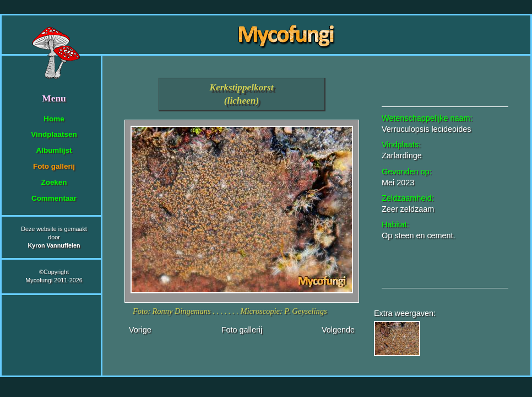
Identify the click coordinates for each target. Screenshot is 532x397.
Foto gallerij (54, 166)
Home (54, 119)
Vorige (140, 330)
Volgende (338, 330)
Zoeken (54, 182)
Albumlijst (54, 150)
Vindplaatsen (54, 134)
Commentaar (54, 198)
